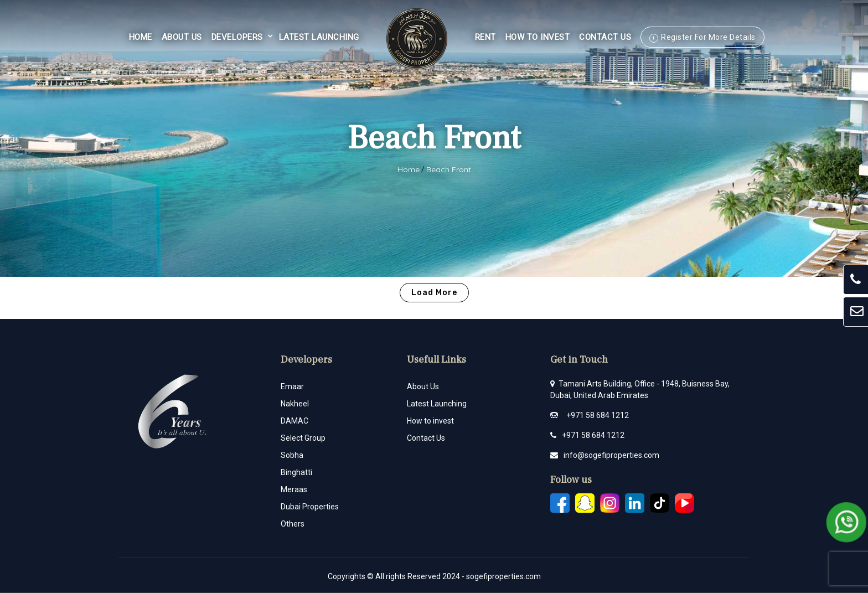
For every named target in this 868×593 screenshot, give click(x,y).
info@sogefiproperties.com (611, 455)
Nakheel (295, 404)
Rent (485, 37)
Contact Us (605, 37)
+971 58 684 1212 (598, 415)
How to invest (430, 421)
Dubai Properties (310, 507)
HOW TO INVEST (538, 37)
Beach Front (449, 169)
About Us (182, 37)
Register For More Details (708, 37)
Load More (434, 293)
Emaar (292, 386)
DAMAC (294, 421)
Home (141, 37)
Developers (237, 37)
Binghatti (296, 472)
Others (293, 524)
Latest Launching (319, 37)
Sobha (292, 455)
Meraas (294, 489)
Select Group (303, 438)
